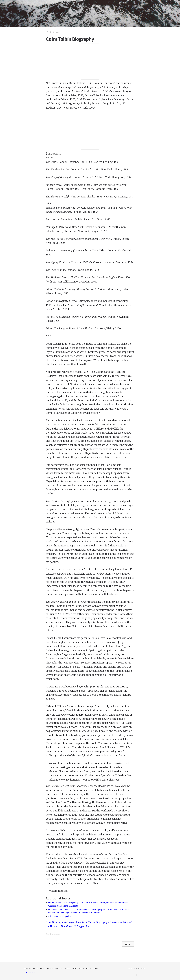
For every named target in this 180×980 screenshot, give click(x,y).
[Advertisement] (90, 62)
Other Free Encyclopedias (60, 916)
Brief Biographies (56, 922)
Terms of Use (29, 972)
